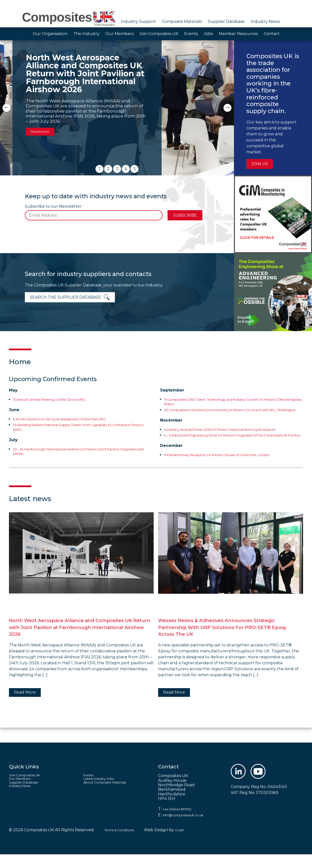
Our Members (119, 34)
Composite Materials (182, 21)
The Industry (86, 34)
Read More (25, 706)
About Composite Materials (110, 799)
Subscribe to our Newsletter (53, 206)
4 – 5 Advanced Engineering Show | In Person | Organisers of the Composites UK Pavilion (228, 447)
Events (191, 34)
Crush (189, 844)
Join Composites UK (159, 34)
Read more (43, 131)
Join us (260, 164)
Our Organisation (50, 34)
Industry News (265, 21)
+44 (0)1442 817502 (181, 823)
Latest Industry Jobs (103, 794)
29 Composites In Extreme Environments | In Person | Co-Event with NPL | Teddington (232, 412)
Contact (272, 34)
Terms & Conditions (123, 844)
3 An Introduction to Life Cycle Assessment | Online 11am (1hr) (74, 419)
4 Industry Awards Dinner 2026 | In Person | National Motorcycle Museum (228, 436)
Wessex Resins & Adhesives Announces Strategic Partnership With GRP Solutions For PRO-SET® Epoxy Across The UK (227, 640)
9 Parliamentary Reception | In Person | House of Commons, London (232, 468)
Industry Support (138, 21)
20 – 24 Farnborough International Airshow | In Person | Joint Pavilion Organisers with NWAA (82, 451)
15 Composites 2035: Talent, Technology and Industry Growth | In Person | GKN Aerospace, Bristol (229, 402)
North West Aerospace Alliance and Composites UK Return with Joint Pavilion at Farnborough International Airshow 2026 (81, 640)
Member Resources (238, 34)
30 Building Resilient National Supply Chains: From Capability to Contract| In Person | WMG (76, 427)
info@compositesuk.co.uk (188, 829)
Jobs (208, 34)
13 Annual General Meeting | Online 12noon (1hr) (61, 399)
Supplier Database (226, 21)
